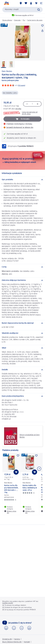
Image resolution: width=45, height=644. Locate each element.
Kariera (17, 639)
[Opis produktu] (22, 180)
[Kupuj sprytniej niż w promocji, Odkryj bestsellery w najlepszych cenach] (22, 160)
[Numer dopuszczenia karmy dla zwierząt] (22, 323)
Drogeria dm (7, 639)
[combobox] (22, 10)
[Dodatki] (22, 370)
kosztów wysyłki (8, 603)
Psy (24, 20)
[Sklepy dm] (21, 3)
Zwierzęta (17, 20)
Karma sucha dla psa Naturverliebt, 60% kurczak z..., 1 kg (11, 489)
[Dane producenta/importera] (22, 396)
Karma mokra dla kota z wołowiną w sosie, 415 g (30, 488)
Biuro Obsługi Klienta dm (12, 642)
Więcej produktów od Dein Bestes (22, 436)
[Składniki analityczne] (22, 333)
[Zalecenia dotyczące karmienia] (22, 280)
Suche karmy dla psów (35, 20)
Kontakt (27, 642)
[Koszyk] (36, 3)
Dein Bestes (7, 71)
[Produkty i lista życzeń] (26, 3)
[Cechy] (22, 267)
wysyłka (18, 109)
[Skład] (22, 348)
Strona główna (7, 20)
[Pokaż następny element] (39, 469)
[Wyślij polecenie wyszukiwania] (39, 10)
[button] (41, 3)
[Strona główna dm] (6, 3)
